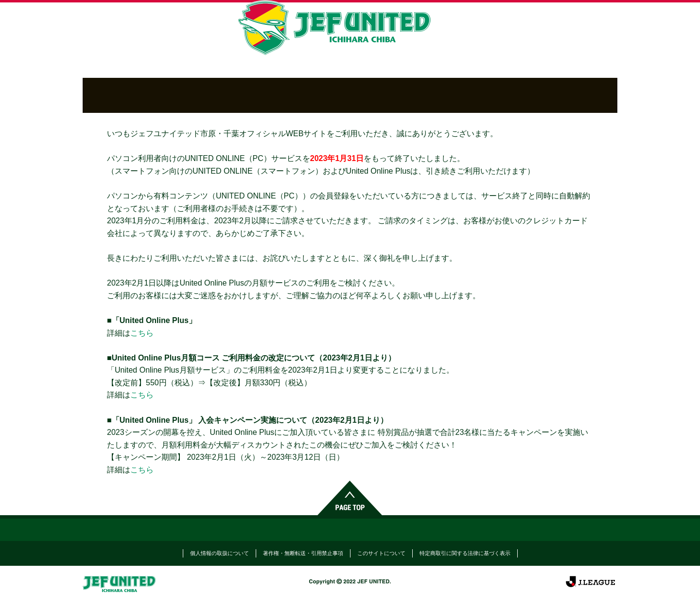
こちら (142, 333)
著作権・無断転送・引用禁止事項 (303, 553)
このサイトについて (381, 553)
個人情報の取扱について (219, 553)
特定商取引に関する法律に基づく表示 (465, 553)
